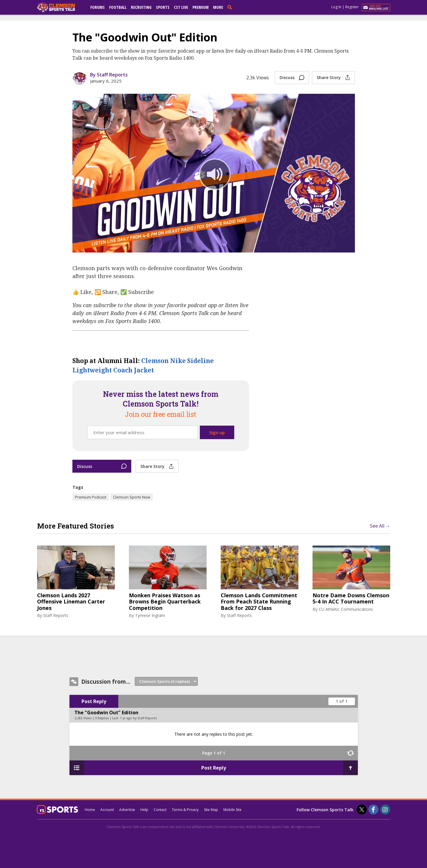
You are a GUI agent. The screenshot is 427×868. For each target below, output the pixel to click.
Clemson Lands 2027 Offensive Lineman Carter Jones (71, 602)
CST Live (181, 7)
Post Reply (94, 701)
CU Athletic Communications (346, 609)
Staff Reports (56, 615)
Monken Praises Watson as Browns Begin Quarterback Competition (165, 602)
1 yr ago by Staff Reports (139, 718)
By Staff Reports (109, 75)
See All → (380, 526)
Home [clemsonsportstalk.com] (90, 810)
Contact (160, 810)
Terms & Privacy (185, 810)
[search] (231, 7)
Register (352, 7)
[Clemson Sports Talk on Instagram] (385, 810)
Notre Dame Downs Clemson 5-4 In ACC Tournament (351, 599)
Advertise (127, 810)
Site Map (211, 810)
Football (118, 7)
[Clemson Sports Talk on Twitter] (362, 810)
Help (144, 810)
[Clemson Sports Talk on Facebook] (373, 810)
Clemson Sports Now (132, 497)
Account (107, 810)
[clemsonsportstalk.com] (60, 7)
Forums (98, 7)
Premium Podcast (91, 497)
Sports (163, 7)
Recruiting (141, 7)
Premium (201, 7)
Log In (336, 7)
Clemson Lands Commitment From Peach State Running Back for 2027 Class (259, 602)
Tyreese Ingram (150, 615)
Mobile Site (232, 810)
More (218, 7)
